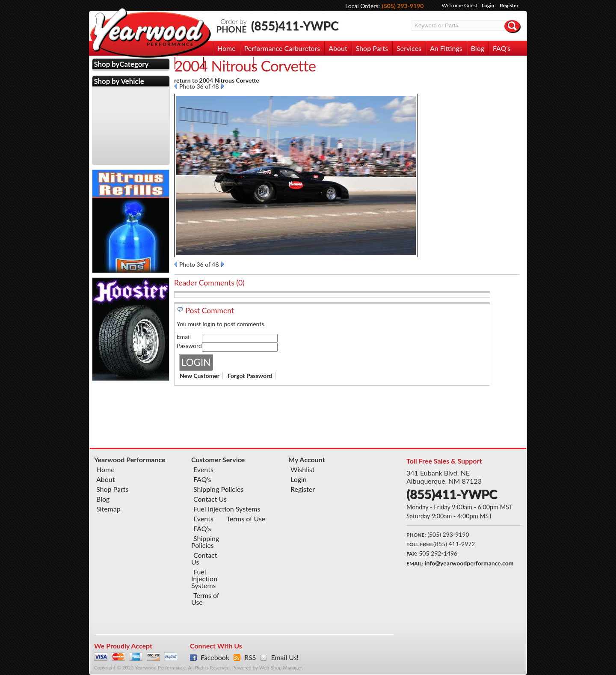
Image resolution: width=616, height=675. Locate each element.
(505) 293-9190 (403, 6)
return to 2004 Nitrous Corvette (217, 80)
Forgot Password (250, 376)
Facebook (215, 657)
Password (189, 346)
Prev (176, 86)
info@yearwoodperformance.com (469, 563)
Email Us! (284, 657)
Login (488, 5)
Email (184, 337)
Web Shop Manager (281, 668)
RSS (250, 657)
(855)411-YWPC (295, 26)
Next (223, 86)
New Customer (200, 376)
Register (509, 5)
